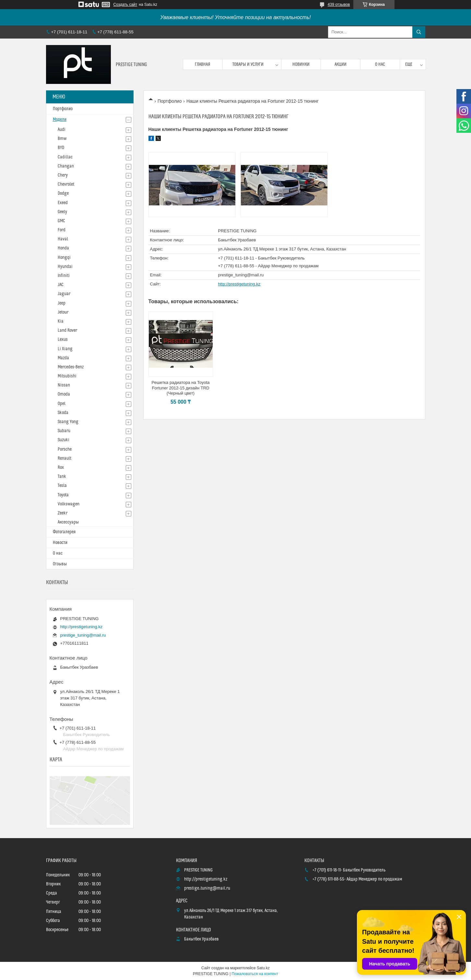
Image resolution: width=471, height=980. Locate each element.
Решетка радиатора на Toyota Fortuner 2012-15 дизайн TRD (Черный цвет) (181, 388)
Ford (62, 230)
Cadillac (65, 157)
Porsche (65, 449)
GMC (61, 221)
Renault (65, 458)
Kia (61, 321)
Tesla (62, 486)
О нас (380, 64)
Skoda (63, 413)
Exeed (63, 203)
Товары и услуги (248, 64)
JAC (61, 285)
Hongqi (64, 258)
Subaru (64, 431)
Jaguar (64, 294)
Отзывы (60, 564)
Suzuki (64, 440)
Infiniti (64, 276)
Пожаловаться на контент (255, 974)
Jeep (62, 303)
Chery (63, 175)
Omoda (64, 394)
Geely (62, 212)
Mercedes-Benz (71, 367)
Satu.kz (263, 968)
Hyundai (65, 267)
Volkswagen (69, 504)
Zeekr (63, 513)
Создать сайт (125, 5)
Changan (66, 166)
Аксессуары (68, 522)
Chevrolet (66, 184)
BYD (61, 148)
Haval (63, 239)
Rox (61, 467)
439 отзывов (339, 5)
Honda (63, 248)
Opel (62, 404)
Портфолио (170, 101)
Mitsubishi (67, 376)
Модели (60, 120)
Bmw (62, 139)
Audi (62, 130)
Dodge (63, 193)
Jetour (63, 312)
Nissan (64, 385)
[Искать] (419, 32)
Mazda (63, 358)
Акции (341, 64)
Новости (60, 543)
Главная (203, 64)
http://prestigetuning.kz (239, 284)
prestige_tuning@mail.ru (241, 275)
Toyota (63, 495)
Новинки (301, 64)
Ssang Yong (68, 422)
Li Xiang (65, 349)
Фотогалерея (64, 532)
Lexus (63, 340)
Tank (62, 477)
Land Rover (67, 330)
